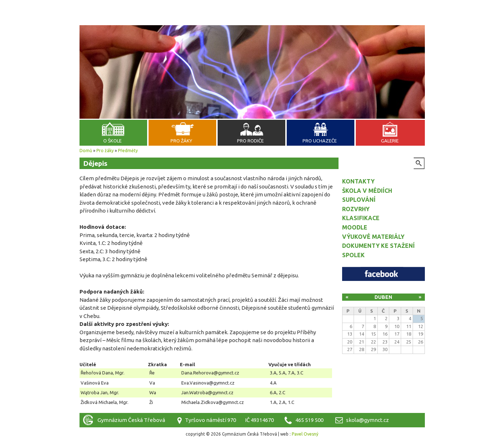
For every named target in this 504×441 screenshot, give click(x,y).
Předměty (128, 151)
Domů (86, 151)
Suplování (359, 200)
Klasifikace (361, 218)
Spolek (353, 255)
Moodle (355, 227)
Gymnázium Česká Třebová (252, 23)
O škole (112, 141)
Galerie (390, 141)
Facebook (383, 274)
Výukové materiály (373, 237)
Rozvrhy (356, 209)
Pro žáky (181, 141)
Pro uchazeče (320, 141)
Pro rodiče (250, 141)
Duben (383, 297)
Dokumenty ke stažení (378, 246)
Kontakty (358, 181)
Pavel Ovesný (305, 434)
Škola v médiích (367, 191)
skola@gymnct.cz (367, 420)
